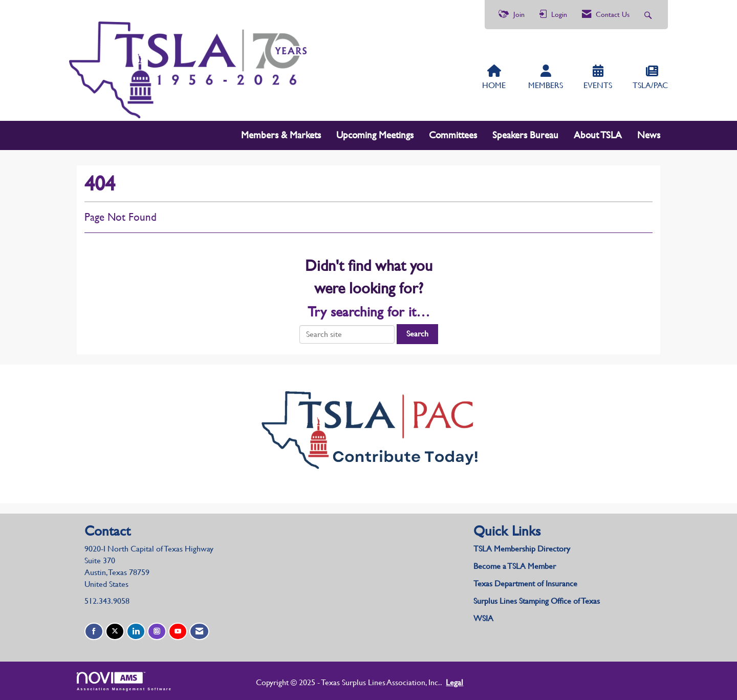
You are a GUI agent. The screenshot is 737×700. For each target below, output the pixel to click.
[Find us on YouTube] (178, 632)
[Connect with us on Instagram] (157, 632)
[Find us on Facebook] (94, 632)
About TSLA (598, 135)
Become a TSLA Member (515, 566)
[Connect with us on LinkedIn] (136, 632)
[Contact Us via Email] (199, 632)
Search (417, 334)
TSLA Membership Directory (522, 549)
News (649, 135)
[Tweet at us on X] (115, 632)
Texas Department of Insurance (526, 584)
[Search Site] (649, 15)
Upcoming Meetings (375, 135)
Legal (454, 682)
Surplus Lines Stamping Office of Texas (537, 601)
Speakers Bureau (525, 135)
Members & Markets (281, 135)
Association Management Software (124, 681)
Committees (453, 135)
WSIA (483, 618)
